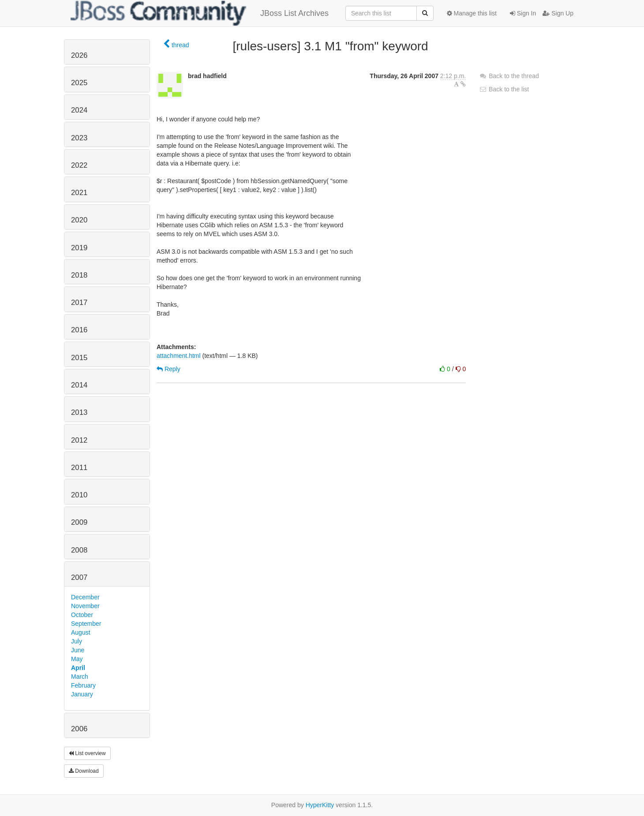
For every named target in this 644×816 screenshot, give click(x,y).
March (80, 677)
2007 (79, 577)
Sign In (523, 13)
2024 (79, 110)
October (82, 615)
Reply (168, 369)
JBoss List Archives (200, 13)
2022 (79, 165)
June (78, 650)
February (83, 685)
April (78, 668)
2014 (79, 385)
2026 (79, 55)
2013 (79, 412)
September (86, 624)
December (85, 597)
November (85, 606)
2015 (79, 358)
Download (84, 771)
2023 (79, 138)
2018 (79, 275)
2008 (79, 550)
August (81, 632)
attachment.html (179, 356)
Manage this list (472, 13)
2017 (79, 303)
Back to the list (504, 89)
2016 (79, 330)
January (82, 694)
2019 (79, 248)
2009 (79, 522)
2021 (79, 193)
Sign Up (558, 13)
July (77, 641)
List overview (87, 753)
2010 (79, 495)
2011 (79, 468)
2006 (79, 729)
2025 (79, 83)
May (77, 659)
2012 (79, 440)
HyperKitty (320, 805)
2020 (79, 220)
